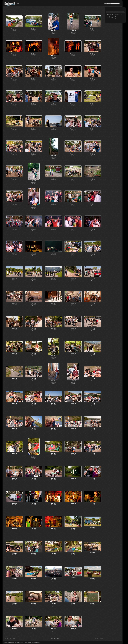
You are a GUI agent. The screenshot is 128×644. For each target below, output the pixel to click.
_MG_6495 (93, 103)
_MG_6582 (53, 203)
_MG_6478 (34, 103)
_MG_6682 (93, 303)
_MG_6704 (53, 356)
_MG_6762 (34, 456)
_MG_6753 (73, 428)
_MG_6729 (93, 378)
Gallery (6, 7)
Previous (12, 638)
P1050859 (73, 577)
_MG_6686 (14, 328)
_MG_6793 (14, 478)
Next (97, 638)
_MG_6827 (93, 503)
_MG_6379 (53, 31)
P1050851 (14, 578)
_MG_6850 (14, 628)
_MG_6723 (53, 381)
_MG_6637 (73, 253)
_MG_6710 (73, 353)
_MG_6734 (53, 403)
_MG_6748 (34, 428)
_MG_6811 (34, 503)
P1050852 (34, 578)
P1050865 (34, 603)
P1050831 (53, 253)
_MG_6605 (34, 228)
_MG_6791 (93, 453)
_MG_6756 (93, 428)
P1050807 (53, 156)
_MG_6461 (14, 78)
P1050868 (53, 603)
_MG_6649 (53, 278)
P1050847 (73, 553)
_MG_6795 (34, 478)
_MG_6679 (73, 303)
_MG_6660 (93, 278)
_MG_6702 (34, 353)
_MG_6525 (14, 178)
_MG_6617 (14, 253)
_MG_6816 (53, 503)
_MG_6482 (53, 103)
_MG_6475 (14, 103)
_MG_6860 (73, 628)
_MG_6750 (53, 428)
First (6, 638)
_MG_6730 (14, 403)
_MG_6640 (93, 253)
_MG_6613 (73, 228)
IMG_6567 (93, 178)
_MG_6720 (34, 378)
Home (18, 4)
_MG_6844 (53, 528)
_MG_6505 (73, 128)
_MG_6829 (14, 528)
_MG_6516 (73, 153)
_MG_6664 (14, 303)
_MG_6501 (53, 128)
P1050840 (34, 553)
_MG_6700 (14, 353)
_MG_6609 (53, 228)
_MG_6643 (14, 278)
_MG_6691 (53, 328)
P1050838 (14, 553)
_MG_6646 (34, 278)
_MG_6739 (93, 403)
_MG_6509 (14, 153)
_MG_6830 (34, 528)
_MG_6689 (34, 328)
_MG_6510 (34, 153)
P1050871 (93, 603)
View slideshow (107, 9)
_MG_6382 (73, 31)
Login (119, 1)
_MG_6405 (34, 53)
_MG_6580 (34, 206)
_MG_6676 (53, 303)
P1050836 (93, 527)
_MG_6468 (73, 78)
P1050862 (93, 578)
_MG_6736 (73, 403)
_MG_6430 (53, 56)
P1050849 (93, 552)
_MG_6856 (53, 628)
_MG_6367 (34, 28)
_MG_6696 (73, 328)
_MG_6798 (53, 478)
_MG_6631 (34, 253)
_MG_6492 (73, 103)
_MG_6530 (34, 181)
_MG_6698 (93, 328)
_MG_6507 (93, 128)
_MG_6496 (14, 128)
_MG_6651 (73, 278)
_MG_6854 (34, 628)
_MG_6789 (53, 453)
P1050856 (53, 578)
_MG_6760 (14, 453)
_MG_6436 (73, 53)
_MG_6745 (14, 428)
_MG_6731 (34, 403)
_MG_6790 (73, 453)
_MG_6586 (73, 203)
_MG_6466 (53, 78)
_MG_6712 (93, 353)
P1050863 (14, 603)
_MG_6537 (53, 178)
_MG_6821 (73, 503)
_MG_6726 (73, 381)
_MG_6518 (93, 153)
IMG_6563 (73, 178)
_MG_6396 (14, 53)
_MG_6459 (93, 53)
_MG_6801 (93, 478)
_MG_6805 (14, 503)
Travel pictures (12, 7)
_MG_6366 (14, 28)
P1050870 (73, 603)
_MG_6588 (93, 203)
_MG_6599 (14, 228)
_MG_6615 (93, 228)
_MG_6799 (73, 478)
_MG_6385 (93, 28)
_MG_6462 (34, 78)
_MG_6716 (14, 378)
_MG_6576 (14, 203)
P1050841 (53, 553)
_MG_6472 (93, 78)
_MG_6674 (34, 303)
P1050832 (73, 528)
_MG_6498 (34, 128)
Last (102, 638)
